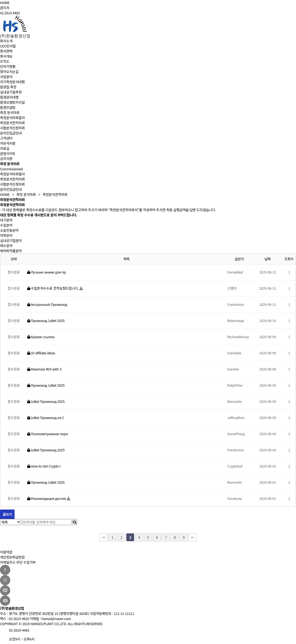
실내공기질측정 (11, 92)
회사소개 (6, 41)
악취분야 (6, 235)
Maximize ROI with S (44, 369)
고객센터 (6, 138)
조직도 (5, 61)
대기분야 (6, 220)
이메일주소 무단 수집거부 (18, 562)
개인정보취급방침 (12, 557)
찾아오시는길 (9, 72)
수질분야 (6, 225)
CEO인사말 (8, 46)
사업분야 (6, 77)
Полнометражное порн (48, 434)
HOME (5, 3)
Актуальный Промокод (47, 304)
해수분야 (6, 246)
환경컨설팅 (8, 107)
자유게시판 (8, 143)
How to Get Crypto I (44, 466)
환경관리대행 (9, 97)
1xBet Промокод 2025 (46, 401)
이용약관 (6, 552)
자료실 (5, 148)
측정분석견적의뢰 (12, 123)
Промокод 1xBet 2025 (46, 321)
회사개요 (6, 56)
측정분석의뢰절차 (12, 118)
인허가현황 (8, 66)
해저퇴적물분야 (11, 251)
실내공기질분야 (11, 240)
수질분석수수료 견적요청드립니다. (53, 288)
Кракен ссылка (41, 337)
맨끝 (193, 537)
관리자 (5, 8)
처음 (103, 537)
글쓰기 (7, 514)
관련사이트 (8, 153)
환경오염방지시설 (12, 102)
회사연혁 (6, 51)
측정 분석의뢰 (10, 112)
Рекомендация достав (47, 498)
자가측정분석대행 (12, 82)
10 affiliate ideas (41, 353)
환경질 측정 (8, 87)
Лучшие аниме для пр (47, 272)
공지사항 (6, 159)
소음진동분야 (9, 230)
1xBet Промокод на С (46, 418)
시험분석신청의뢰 (12, 128)
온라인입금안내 (11, 133)
